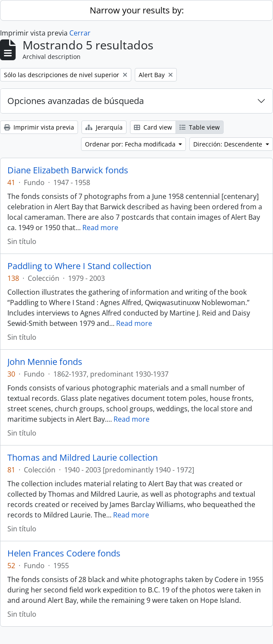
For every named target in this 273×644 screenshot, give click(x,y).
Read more (100, 228)
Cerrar (80, 33)
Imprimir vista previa (39, 127)
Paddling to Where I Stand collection (79, 266)
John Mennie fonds (45, 362)
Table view (200, 127)
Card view (153, 127)
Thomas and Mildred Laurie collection (83, 458)
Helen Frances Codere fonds (64, 553)
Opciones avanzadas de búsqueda (76, 101)
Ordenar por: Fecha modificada (131, 144)
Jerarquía (104, 127)
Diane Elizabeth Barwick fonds (68, 170)
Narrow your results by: (137, 10)
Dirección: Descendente (229, 144)
